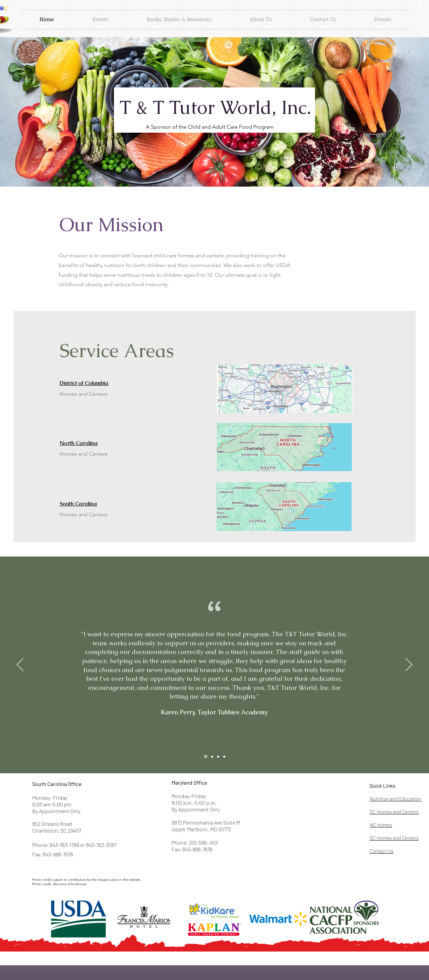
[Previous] (20, 665)
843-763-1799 (64, 845)
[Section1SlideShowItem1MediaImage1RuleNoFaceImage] (206, 757)
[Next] (409, 665)
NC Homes (381, 825)
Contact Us (382, 851)
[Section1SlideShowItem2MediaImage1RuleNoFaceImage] (212, 757)
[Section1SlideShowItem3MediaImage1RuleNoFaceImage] (218, 757)
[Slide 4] (224, 757)
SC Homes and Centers (394, 838)
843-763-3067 (101, 845)
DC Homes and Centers (394, 812)
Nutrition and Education (396, 799)
